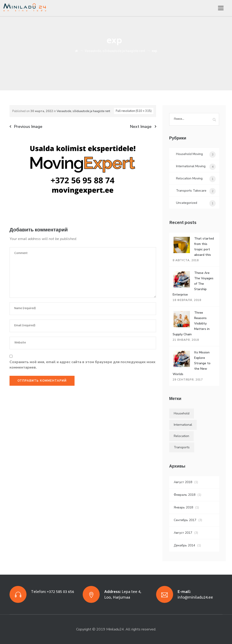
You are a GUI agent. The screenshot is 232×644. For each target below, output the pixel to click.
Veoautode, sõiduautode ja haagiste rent (83, 111)
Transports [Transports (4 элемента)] (182, 447)
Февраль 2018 (185, 495)
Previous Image (28, 127)
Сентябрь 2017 (185, 520)
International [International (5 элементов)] (183, 425)
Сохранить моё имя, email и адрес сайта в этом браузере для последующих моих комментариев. (82, 365)
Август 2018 (183, 482)
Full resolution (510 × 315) (134, 111)
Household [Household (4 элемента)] (182, 413)
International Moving (191, 166)
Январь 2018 (183, 507)
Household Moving (189, 154)
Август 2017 (183, 533)
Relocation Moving (189, 178)
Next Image (141, 127)
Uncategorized (187, 203)
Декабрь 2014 (184, 545)
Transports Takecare (191, 191)
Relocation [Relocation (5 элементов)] (181, 436)
